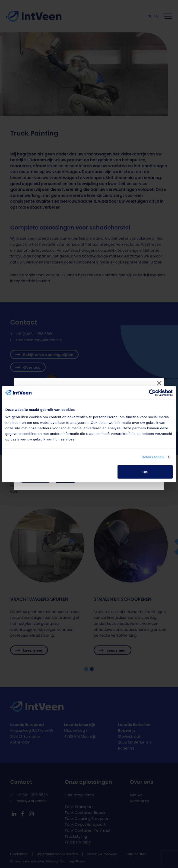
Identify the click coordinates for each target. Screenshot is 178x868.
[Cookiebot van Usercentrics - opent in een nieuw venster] (152, 393)
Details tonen (153, 457)
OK (145, 472)
